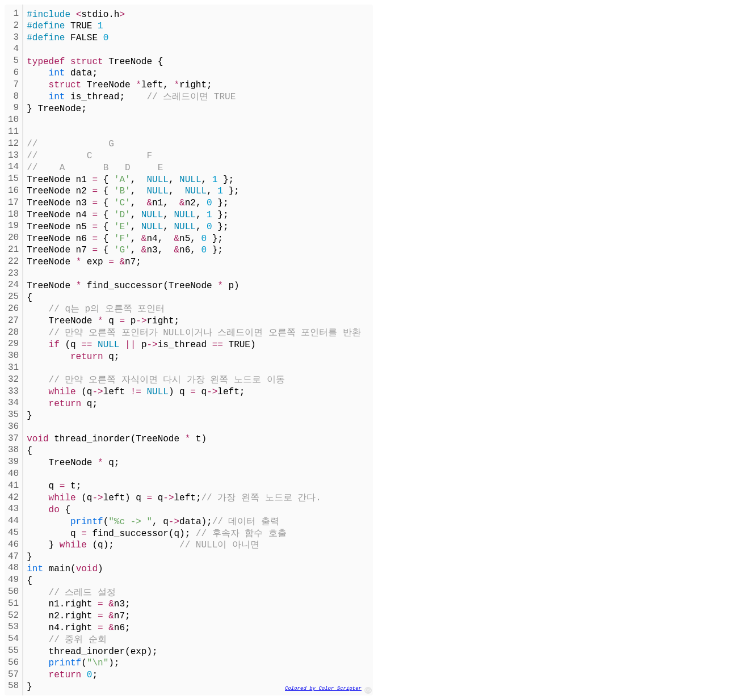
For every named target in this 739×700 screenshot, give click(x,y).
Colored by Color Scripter (323, 689)
